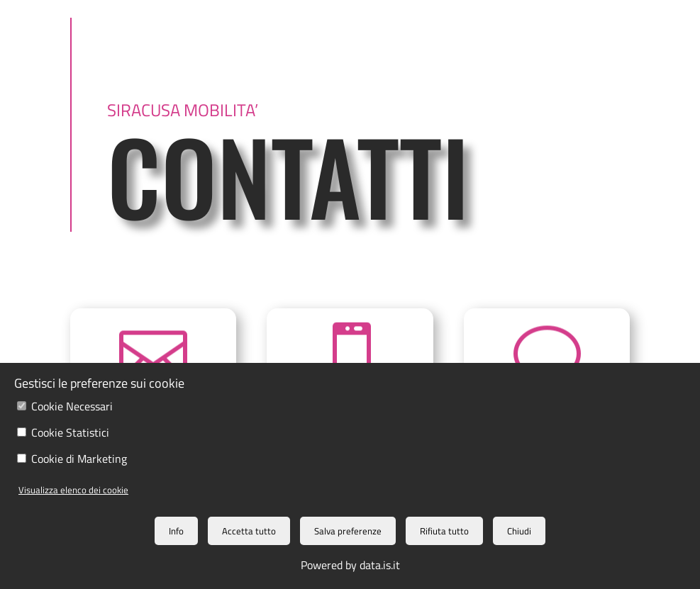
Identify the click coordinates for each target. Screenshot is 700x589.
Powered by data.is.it (350, 565)
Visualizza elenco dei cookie (73, 490)
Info (176, 531)
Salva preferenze (348, 531)
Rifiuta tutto (444, 531)
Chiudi (519, 531)
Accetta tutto (249, 531)
